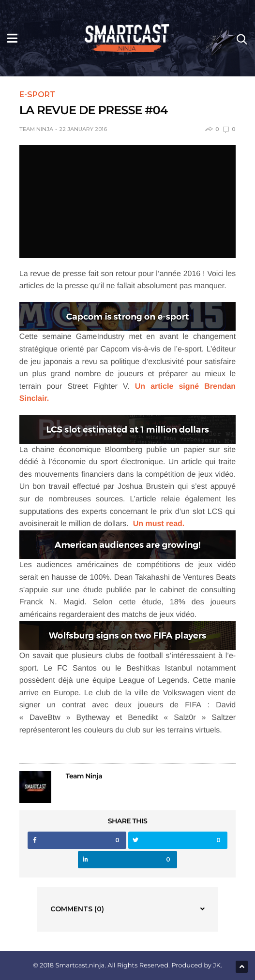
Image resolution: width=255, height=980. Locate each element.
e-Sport (37, 95)
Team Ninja (36, 129)
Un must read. (159, 524)
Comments (77, 909)
